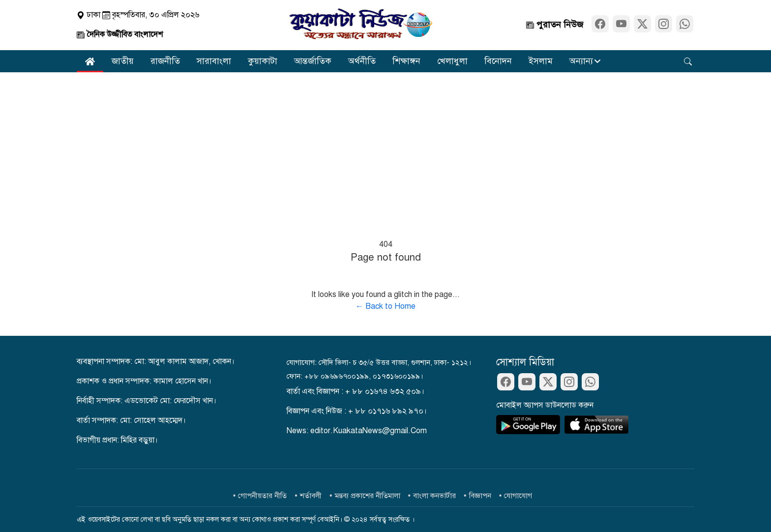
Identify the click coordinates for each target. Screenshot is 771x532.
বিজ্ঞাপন (480, 496)
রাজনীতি (165, 61)
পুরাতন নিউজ (555, 25)
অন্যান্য (581, 61)
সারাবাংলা (214, 61)
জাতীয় (123, 61)
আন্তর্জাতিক (313, 61)
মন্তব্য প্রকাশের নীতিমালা (368, 496)
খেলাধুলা (452, 61)
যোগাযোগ (518, 496)
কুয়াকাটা (263, 61)
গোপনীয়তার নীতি (262, 496)
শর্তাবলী (311, 496)
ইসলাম (541, 61)
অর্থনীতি (362, 61)
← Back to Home (385, 306)
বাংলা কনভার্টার (434, 496)
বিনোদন (498, 61)
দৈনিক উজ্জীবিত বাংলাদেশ (120, 34)
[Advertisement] (385, 146)
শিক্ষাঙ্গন (406, 61)
